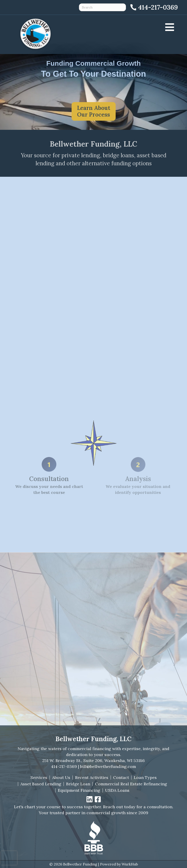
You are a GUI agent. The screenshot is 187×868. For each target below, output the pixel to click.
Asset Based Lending (41, 784)
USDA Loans (117, 790)
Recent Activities (92, 778)
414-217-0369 (64, 766)
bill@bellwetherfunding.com (108, 766)
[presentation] (9, 858)
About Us (61, 778)
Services (39, 778)
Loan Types (145, 778)
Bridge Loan (78, 784)
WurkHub (130, 864)
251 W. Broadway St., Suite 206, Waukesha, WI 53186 (93, 761)
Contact (121, 778)
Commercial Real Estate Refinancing (131, 784)
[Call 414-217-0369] (154, 7)
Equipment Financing (79, 790)
